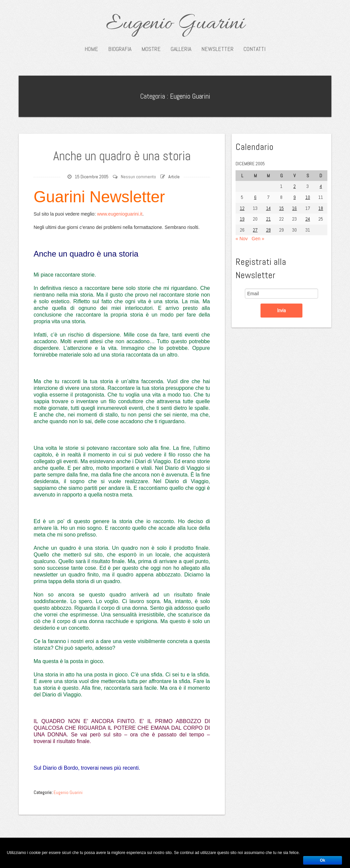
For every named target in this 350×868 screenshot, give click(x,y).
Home (91, 49)
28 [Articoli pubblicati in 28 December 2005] (268, 230)
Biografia (120, 49)
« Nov (242, 239)
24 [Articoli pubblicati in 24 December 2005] (308, 219)
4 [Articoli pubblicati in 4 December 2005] (321, 186)
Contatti (255, 49)
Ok (322, 860)
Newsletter (217, 49)
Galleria (181, 49)
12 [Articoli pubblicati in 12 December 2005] (242, 208)
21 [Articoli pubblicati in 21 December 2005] (268, 219)
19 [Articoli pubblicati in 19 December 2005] (242, 219)
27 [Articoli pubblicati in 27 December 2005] (255, 230)
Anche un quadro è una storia (122, 156)
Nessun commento (138, 177)
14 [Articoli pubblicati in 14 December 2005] (268, 208)
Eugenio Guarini (175, 24)
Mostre (151, 49)
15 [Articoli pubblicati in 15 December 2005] (281, 208)
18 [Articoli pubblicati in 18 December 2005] (321, 208)
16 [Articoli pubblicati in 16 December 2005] (294, 208)
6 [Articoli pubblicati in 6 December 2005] (255, 197)
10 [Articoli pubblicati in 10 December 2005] (308, 197)
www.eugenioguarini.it (120, 214)
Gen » (258, 239)
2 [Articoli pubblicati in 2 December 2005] (295, 186)
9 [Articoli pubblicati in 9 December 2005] (295, 197)
